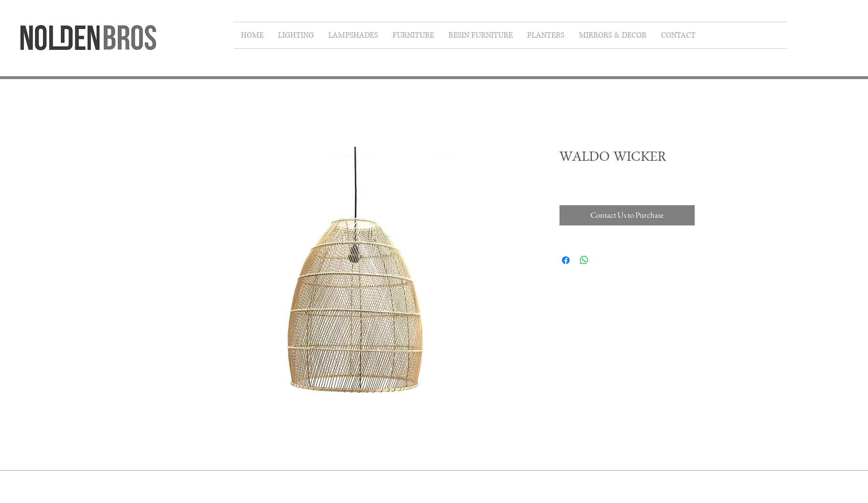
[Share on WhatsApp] (584, 260)
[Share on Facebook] (566, 260)
